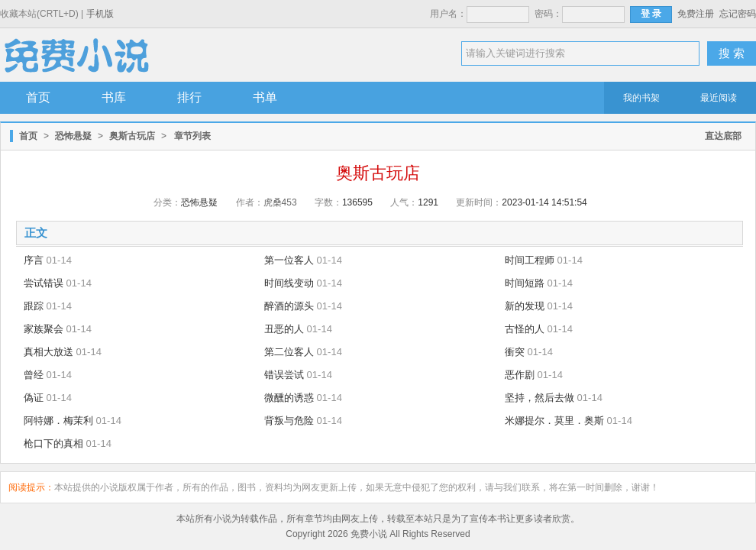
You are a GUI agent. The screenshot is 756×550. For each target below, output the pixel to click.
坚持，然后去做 (540, 398)
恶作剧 (520, 375)
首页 (38, 97)
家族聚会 (44, 329)
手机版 (100, 14)
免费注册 (696, 14)
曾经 (34, 375)
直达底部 (723, 136)
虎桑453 (280, 202)
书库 (114, 97)
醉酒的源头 (289, 306)
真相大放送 (48, 352)
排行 (189, 97)
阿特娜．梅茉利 (58, 421)
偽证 (34, 398)
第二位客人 (289, 352)
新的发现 (525, 306)
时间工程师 (530, 260)
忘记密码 (738, 14)
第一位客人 (289, 260)
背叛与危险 (289, 421)
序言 (34, 260)
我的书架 (641, 98)
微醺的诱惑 (289, 398)
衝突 (515, 352)
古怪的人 (525, 329)
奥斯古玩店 (132, 136)
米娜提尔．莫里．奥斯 (554, 421)
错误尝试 (284, 375)
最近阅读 (719, 98)
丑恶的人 (284, 329)
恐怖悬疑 (73, 136)
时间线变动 (289, 283)
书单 (265, 97)
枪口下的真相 (53, 443)
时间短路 (525, 283)
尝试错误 (44, 283)
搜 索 (732, 53)
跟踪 (34, 306)
